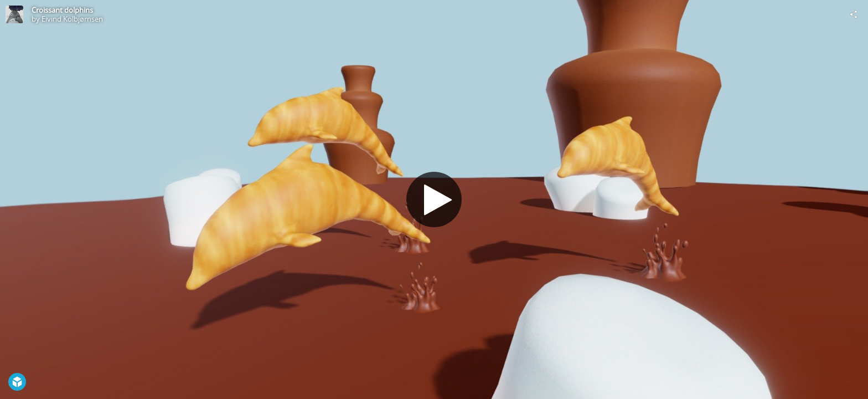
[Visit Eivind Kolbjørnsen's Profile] (14, 14)
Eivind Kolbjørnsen (72, 19)
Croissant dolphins (62, 10)
